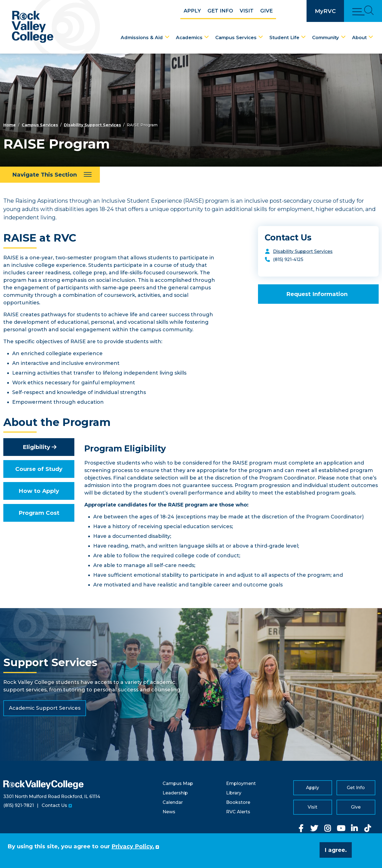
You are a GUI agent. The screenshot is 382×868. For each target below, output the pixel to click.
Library (234, 793)
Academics (189, 37)
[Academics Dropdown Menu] (207, 37)
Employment (241, 783)
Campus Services (236, 37)
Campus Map (178, 783)
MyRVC (325, 11)
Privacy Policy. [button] (133, 846)
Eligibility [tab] (36, 447)
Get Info (220, 11)
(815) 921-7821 (19, 805)
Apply (192, 11)
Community (326, 37)
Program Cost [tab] (39, 513)
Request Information (317, 294)
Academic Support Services (45, 708)
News (169, 812)
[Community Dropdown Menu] (343, 37)
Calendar (173, 802)
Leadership (175, 793)
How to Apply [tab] (39, 491)
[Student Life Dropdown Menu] (303, 37)
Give (266, 11)
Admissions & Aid (142, 37)
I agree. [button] (336, 850)
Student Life (284, 37)
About (359, 37)
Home (10, 125)
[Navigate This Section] (50, 175)
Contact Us (54, 805)
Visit (247, 11)
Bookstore (238, 802)
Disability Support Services (92, 125)
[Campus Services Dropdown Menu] (261, 37)
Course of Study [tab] (39, 469)
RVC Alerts (238, 812)
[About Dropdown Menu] (371, 37)
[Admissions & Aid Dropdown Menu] (167, 37)
